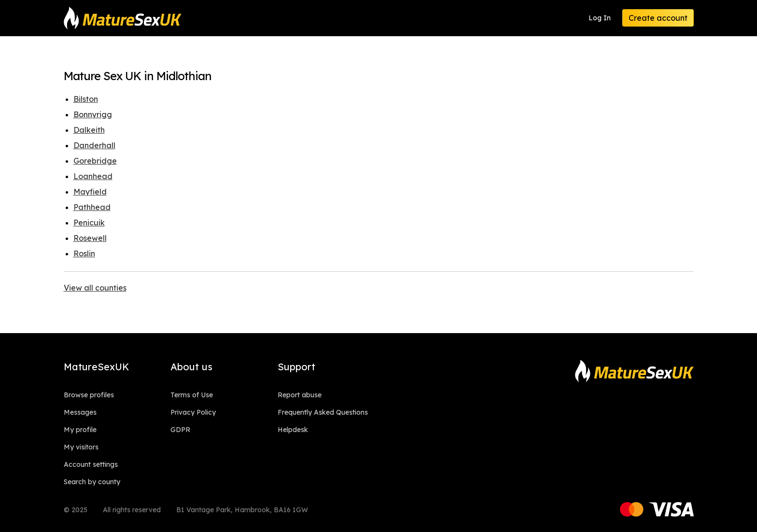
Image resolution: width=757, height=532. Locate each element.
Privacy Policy (193, 412)
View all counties (95, 288)
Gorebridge (95, 161)
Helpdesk (293, 430)
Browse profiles (89, 395)
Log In (600, 18)
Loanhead (93, 176)
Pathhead (92, 207)
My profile (80, 430)
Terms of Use (192, 395)
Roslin (84, 253)
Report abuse (300, 395)
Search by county (92, 482)
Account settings (91, 464)
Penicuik (89, 223)
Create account (658, 18)
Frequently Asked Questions (323, 412)
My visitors (81, 447)
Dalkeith (89, 130)
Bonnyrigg (93, 114)
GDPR (180, 430)
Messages (80, 412)
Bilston (86, 99)
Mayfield (90, 192)
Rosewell (90, 238)
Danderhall (94, 145)
